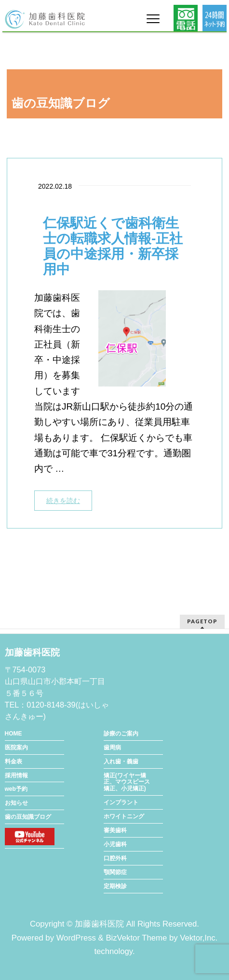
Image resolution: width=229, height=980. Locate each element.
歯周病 (112, 748)
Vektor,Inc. (199, 938)
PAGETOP (202, 621)
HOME (13, 734)
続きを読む (63, 501)
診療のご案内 (121, 734)
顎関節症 (115, 872)
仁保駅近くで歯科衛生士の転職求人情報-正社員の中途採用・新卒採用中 (113, 246)
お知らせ (16, 803)
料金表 (13, 761)
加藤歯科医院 (99, 924)
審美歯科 (115, 830)
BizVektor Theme (136, 938)
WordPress (76, 938)
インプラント (121, 802)
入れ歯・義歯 (121, 761)
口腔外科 (115, 858)
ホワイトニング (124, 816)
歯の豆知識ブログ (28, 817)
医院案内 (16, 748)
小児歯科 (115, 844)
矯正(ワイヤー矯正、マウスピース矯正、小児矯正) (127, 782)
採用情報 (16, 775)
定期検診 (115, 886)
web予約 (16, 789)
